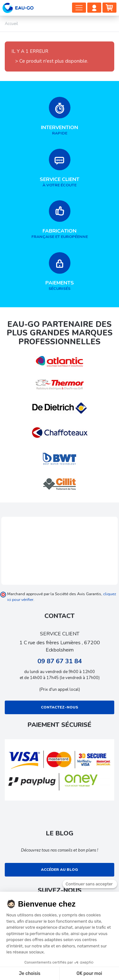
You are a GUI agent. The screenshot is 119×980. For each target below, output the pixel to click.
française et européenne (60, 220)
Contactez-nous (60, 707)
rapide (60, 116)
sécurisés (60, 272)
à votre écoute (60, 168)
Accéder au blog (60, 870)
